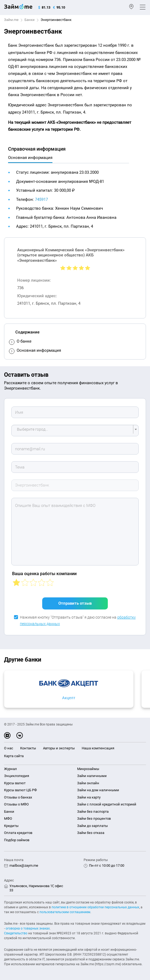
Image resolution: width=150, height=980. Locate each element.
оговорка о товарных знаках (28, 928)
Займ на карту (89, 797)
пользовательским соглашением (65, 912)
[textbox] (73, 431)
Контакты (28, 748)
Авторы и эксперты (59, 748)
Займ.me (11, 20)
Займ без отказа (91, 833)
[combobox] (75, 431)
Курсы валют (15, 783)
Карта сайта (14, 756)
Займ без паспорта (93, 812)
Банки (30, 20)
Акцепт (69, 698)
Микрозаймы (88, 769)
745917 (41, 199)
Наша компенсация (98, 748)
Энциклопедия (17, 776)
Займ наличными (92, 776)
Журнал (10, 769)
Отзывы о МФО (16, 804)
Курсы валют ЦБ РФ (20, 790)
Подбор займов (17, 840)
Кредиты (11, 826)
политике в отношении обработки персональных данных (95, 907)
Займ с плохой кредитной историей (107, 804)
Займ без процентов (94, 819)
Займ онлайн (88, 783)
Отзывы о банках (18, 797)
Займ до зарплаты (92, 826)
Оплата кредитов (18, 833)
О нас (9, 748)
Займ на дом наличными (98, 790)
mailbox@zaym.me (24, 865)
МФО (8, 819)
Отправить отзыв (75, 603)
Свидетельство (16, 933)
